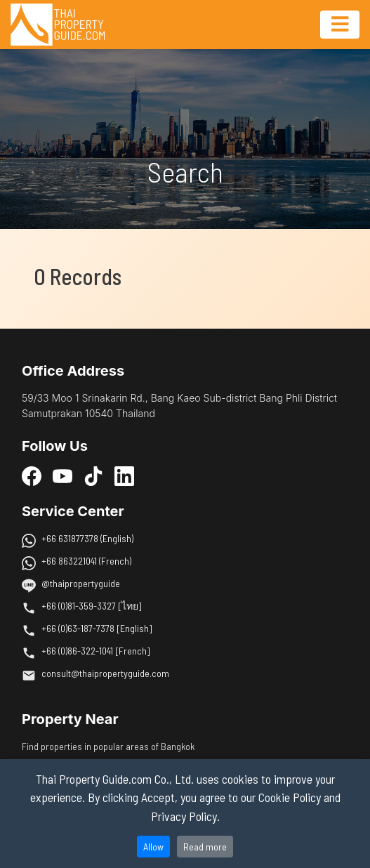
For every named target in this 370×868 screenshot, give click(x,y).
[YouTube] (62, 476)
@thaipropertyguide (81, 583)
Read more (205, 847)
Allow (153, 847)
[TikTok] (93, 476)
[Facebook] (32, 476)
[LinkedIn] (124, 476)
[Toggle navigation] (340, 25)
